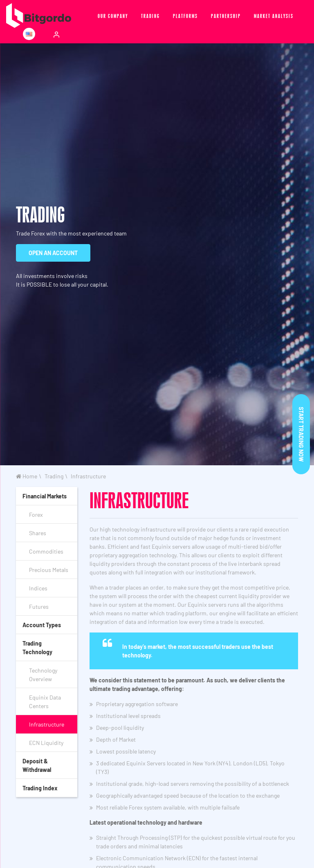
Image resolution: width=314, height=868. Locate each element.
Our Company (113, 16)
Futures (39, 607)
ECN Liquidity (46, 743)
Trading (150, 16)
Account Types (42, 625)
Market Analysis (274, 16)
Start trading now (301, 434)
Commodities (46, 551)
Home (27, 476)
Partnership (226, 16)
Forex (36, 515)
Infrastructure (88, 476)
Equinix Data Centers (45, 702)
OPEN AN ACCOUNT (53, 253)
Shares (38, 533)
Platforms (185, 16)
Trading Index (40, 788)
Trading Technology (37, 648)
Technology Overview (43, 675)
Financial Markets (45, 496)
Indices (38, 588)
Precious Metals (49, 570)
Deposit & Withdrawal (37, 765)
